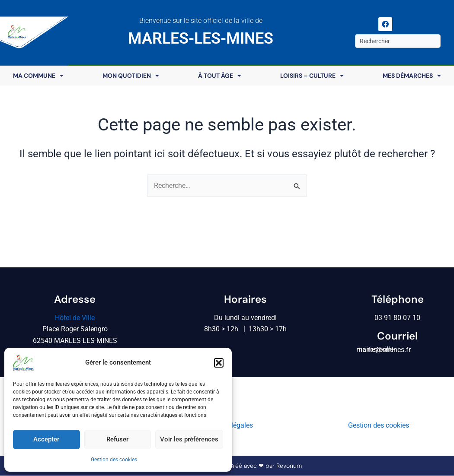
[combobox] (398, 41)
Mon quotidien (131, 76)
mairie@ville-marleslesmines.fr (384, 350)
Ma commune (38, 76)
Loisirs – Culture (312, 76)
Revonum (289, 466)
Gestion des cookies (114, 460)
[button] (219, 363)
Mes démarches (412, 76)
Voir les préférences (189, 439)
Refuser (117, 439)
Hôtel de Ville (75, 318)
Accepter (46, 439)
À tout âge (220, 76)
